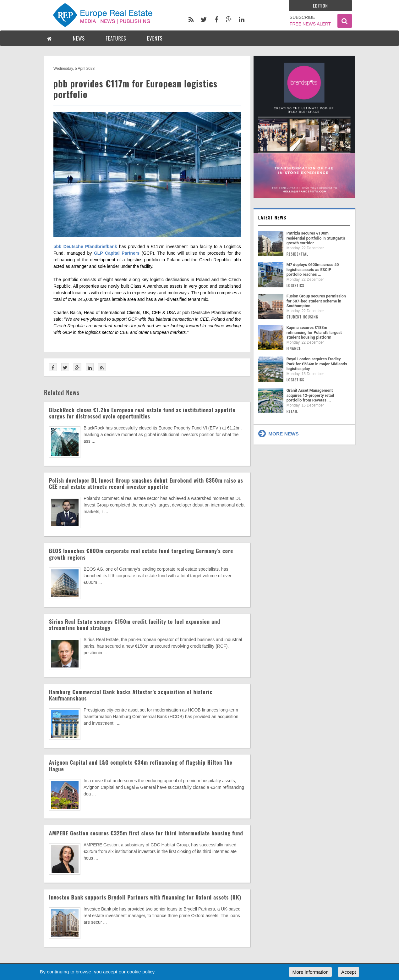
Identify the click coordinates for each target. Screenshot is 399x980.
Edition (320, 6)
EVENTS (155, 38)
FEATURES (116, 38)
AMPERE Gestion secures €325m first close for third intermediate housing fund (146, 833)
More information (310, 972)
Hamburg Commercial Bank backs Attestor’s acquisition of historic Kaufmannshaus (131, 695)
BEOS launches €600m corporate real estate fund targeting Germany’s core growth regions (141, 554)
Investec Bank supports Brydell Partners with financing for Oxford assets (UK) (145, 897)
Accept (349, 972)
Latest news (272, 217)
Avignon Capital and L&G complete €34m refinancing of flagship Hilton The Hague (141, 765)
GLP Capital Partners (118, 253)
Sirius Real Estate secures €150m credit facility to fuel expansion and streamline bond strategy (135, 625)
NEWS (79, 38)
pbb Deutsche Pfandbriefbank (85, 246)
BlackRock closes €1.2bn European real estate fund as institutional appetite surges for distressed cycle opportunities (142, 413)
